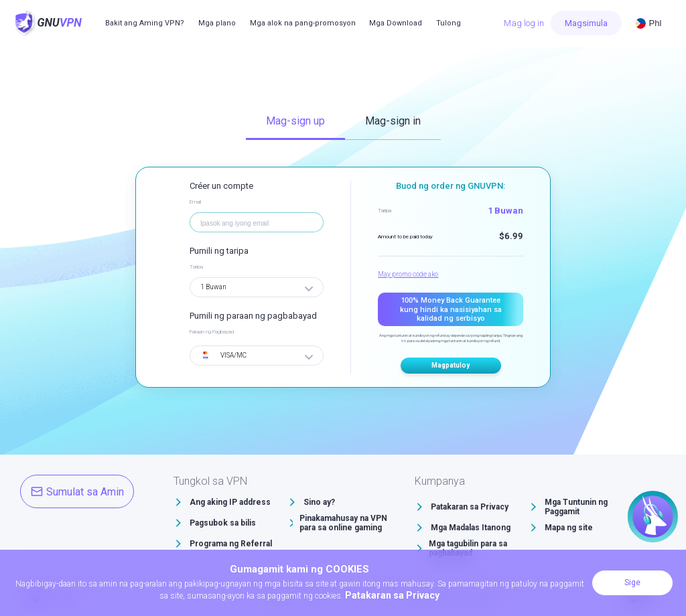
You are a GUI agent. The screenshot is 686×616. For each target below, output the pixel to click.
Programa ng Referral (231, 544)
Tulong (449, 23)
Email (195, 202)
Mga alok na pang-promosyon (303, 23)
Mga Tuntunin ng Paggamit (576, 507)
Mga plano (217, 23)
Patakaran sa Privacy (470, 507)
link (404, 340)
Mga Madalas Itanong (471, 528)
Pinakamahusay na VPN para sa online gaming (343, 523)
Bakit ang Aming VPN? (145, 23)
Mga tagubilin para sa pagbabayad (468, 548)
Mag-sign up (295, 121)
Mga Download (396, 23)
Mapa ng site (569, 528)
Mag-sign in (393, 121)
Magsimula (586, 23)
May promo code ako (408, 274)
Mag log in (524, 23)
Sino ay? (319, 502)
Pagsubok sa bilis (223, 523)
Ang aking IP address (230, 502)
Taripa (196, 267)
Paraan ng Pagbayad (212, 332)
